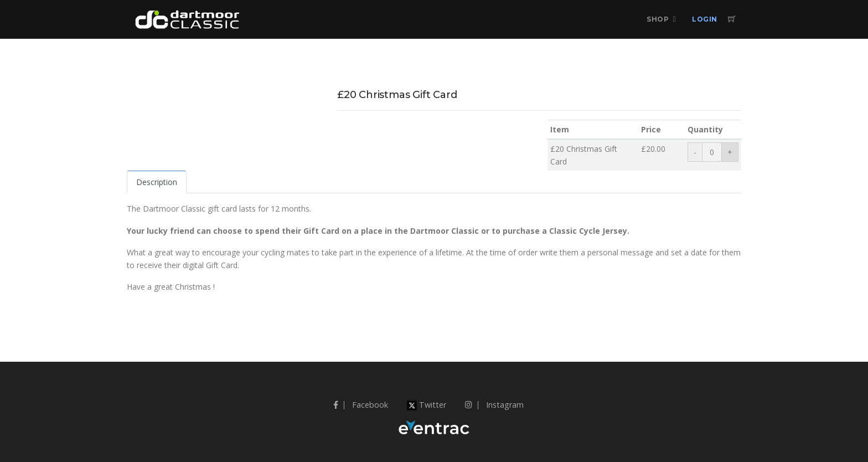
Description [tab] (157, 182)
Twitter (427, 405)
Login (705, 19)
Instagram (494, 405)
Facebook (361, 405)
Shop (658, 19)
